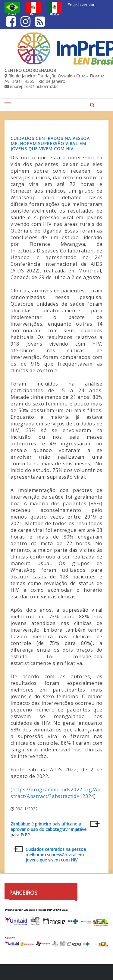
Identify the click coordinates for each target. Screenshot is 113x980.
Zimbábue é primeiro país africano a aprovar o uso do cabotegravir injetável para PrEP (49, 829)
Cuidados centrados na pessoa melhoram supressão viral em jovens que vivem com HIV (50, 143)
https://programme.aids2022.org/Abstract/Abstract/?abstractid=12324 (56, 793)
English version (82, 5)
